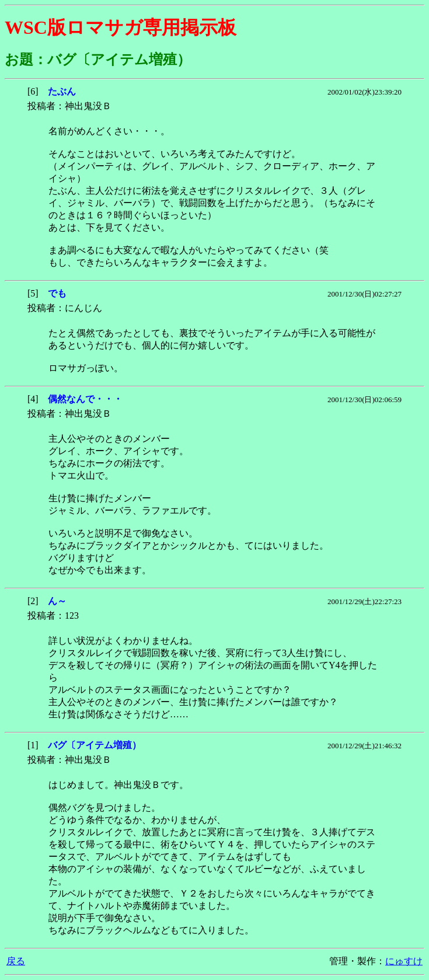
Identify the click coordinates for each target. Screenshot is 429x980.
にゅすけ (404, 961)
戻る (16, 961)
